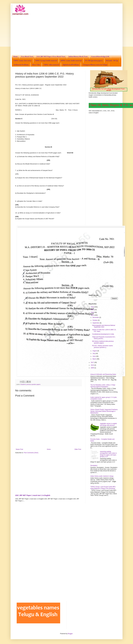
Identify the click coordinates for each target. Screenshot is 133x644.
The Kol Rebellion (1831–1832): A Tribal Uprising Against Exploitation (103, 386)
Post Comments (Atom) (31, 453)
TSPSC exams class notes (22, 61)
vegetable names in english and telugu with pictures (108, 424)
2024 (93, 310)
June (94, 356)
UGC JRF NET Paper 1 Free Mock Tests (51, 56)
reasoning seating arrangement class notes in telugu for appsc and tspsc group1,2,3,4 (108, 454)
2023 (93, 312)
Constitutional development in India (103, 334)
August (95, 351)
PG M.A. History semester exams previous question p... (102, 346)
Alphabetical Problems (71, 65)
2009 (93, 368)
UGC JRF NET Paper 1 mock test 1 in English (33, 495)
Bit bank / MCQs (112, 61)
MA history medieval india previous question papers (103, 342)
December (96, 317)
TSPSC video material (51, 65)
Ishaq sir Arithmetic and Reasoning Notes (103, 374)
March (95, 359)
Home (16, 56)
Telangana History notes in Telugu (95, 65)
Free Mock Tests (27, 56)
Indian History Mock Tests (78, 56)
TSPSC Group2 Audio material (46, 61)
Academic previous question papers (30, 384)
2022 (93, 315)
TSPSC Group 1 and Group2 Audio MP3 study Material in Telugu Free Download (103, 488)
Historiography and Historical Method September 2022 (104, 326)
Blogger (70, 634)
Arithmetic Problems (21, 65)
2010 (93, 365)
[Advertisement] (67, 33)
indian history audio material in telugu (102, 476)
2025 (93, 307)
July (94, 353)
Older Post (78, 449)
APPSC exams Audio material (71, 61)
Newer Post (19, 449)
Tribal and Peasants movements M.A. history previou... (104, 338)
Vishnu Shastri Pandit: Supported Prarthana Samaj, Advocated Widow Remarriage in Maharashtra (104, 411)
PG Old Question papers (94, 61)
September (96, 323)
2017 (93, 362)
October (95, 320)
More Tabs (36, 65)
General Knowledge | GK (100, 56)
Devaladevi (94, 466)
